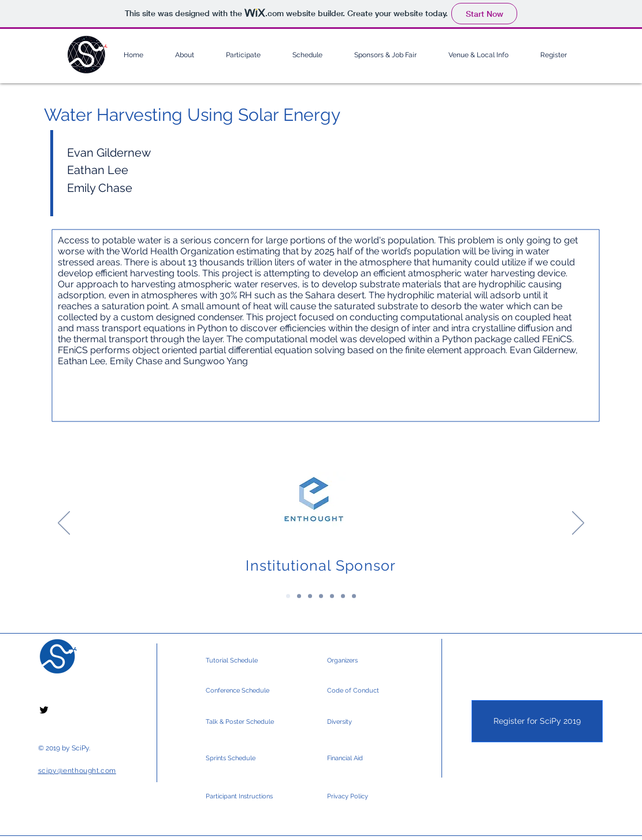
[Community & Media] (354, 596)
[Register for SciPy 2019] (537, 721)
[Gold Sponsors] (310, 596)
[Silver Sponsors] (332, 596)
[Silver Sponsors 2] (343, 596)
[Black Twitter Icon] (44, 710)
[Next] (578, 524)
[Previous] (64, 524)
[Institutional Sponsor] (288, 596)
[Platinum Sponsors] (299, 596)
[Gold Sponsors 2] (321, 596)
